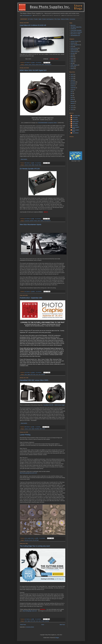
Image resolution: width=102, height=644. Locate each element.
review (44, 429)
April (72, 97)
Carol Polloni (75, 118)
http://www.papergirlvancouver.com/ (28, 473)
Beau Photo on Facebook (76, 32)
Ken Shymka (75, 119)
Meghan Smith (75, 121)
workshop (43, 374)
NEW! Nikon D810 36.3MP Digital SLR (33, 70)
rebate (72, 60)
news (40, 374)
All (29, 19)
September (73, 88)
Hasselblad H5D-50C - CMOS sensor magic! (54, 405)
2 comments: (38, 427)
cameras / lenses (28, 64)
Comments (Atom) (30, 627)
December (73, 82)
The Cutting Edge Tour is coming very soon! (35, 546)
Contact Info (73, 29)
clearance (73, 43)
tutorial (72, 68)
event (37, 374)
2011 (72, 110)
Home (43, 625)
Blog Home (73, 25)
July (72, 92)
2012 (72, 108)
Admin (32, 19)
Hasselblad (37, 429)
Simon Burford (75, 133)
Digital (40, 19)
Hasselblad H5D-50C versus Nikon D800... (35, 380)
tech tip (72, 67)
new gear (37, 165)
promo (72, 58)
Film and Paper (36, 540)
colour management (75, 45)
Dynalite (31, 221)
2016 (72, 76)
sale (72, 63)
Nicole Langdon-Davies (76, 128)
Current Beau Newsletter (76, 30)
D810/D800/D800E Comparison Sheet (47, 123)
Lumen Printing (25, 435)
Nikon (43, 64)
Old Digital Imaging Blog (76, 27)
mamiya (33, 64)
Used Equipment (50, 19)
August (72, 90)
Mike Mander (75, 123)
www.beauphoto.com (27, 15)
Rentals (44, 19)
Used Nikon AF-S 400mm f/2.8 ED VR (33, 25)
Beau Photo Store (76, 116)
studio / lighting (40, 221)
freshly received (74, 48)
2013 (72, 106)
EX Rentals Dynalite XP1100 (30, 169)
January (73, 103)
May (72, 96)
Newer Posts (23, 625)
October (73, 86)
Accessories (72, 19)
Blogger (57, 638)
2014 (72, 80)
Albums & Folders (65, 19)
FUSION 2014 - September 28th (31, 298)
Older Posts (62, 625)
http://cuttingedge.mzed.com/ (30, 611)
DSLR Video (33, 374)
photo (72, 57)
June (72, 94)
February (73, 101)
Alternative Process (28, 540)
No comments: (39, 63)
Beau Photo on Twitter (76, 34)
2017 (72, 74)
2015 (72, 78)
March (72, 99)
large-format (73, 50)
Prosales (36, 19)
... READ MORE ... (24, 159)
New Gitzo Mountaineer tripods (31, 224)
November (73, 84)
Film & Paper (57, 19)
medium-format (38, 64)
